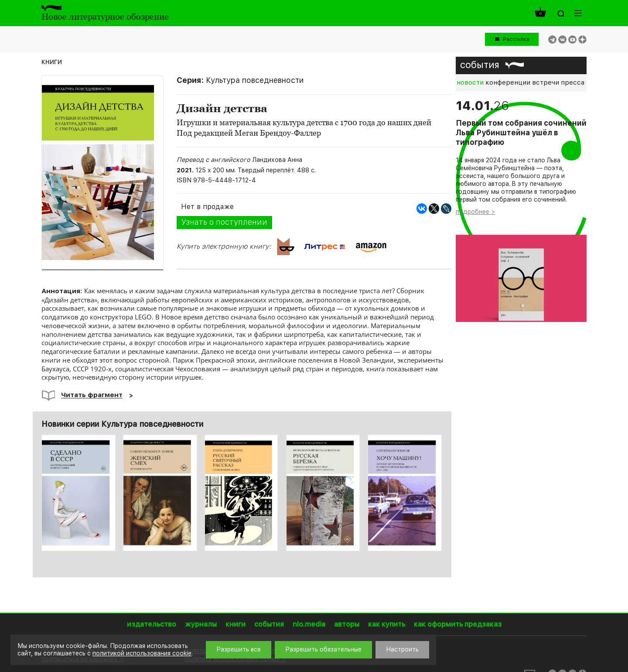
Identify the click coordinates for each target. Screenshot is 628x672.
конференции (508, 82)
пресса (573, 82)
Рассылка (516, 39)
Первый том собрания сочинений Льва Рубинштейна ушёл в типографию (521, 133)
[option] (79, 493)
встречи (546, 82)
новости (470, 82)
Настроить (402, 649)
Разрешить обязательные (323, 649)
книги (52, 61)
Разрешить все (239, 649)
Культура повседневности (255, 80)
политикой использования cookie (142, 653)
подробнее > (476, 212)
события (480, 65)
